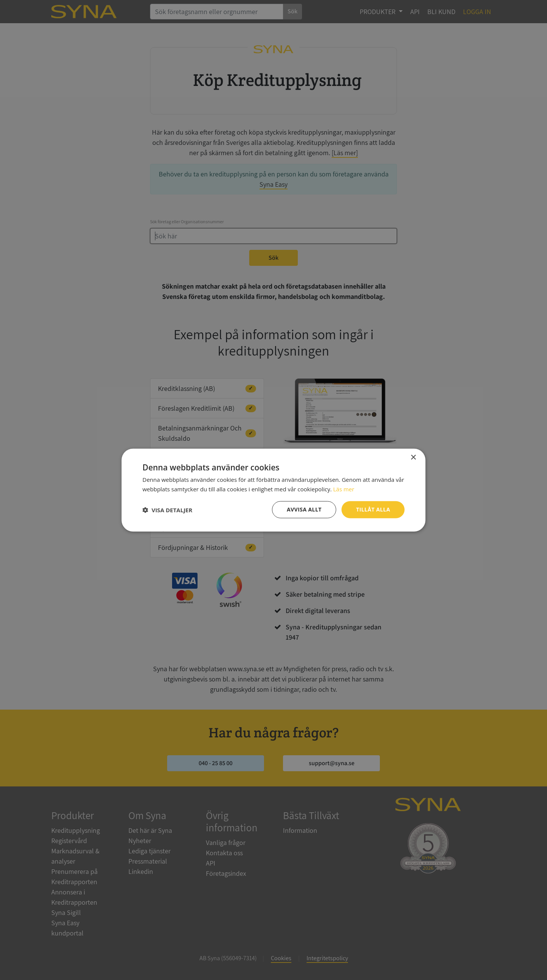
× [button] (413, 457)
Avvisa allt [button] (304, 509)
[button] (167, 510)
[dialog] (273, 490)
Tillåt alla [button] (373, 509)
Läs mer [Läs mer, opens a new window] (344, 489)
